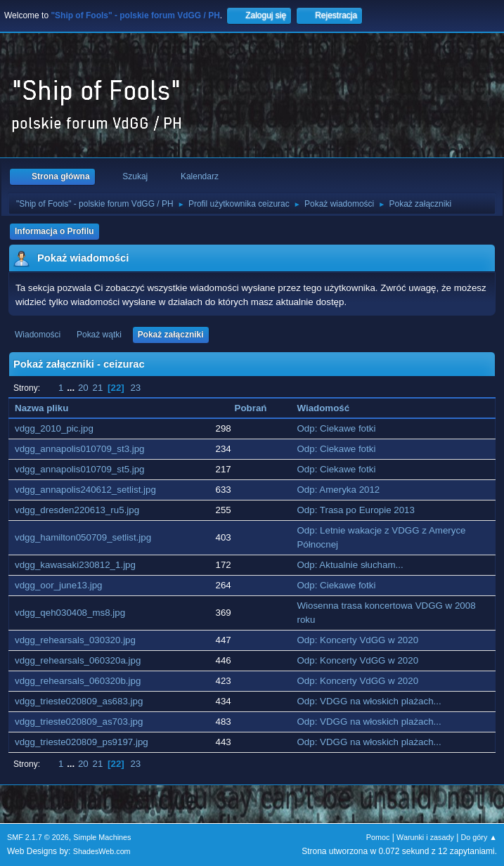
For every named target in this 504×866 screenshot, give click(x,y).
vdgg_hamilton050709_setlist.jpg (83, 537)
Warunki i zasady (425, 837)
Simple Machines (102, 837)
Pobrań (251, 408)
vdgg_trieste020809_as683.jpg (79, 701)
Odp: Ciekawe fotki (336, 428)
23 (135, 388)
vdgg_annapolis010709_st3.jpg (80, 449)
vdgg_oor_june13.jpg (59, 585)
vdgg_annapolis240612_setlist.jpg (85, 490)
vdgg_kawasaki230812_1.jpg (75, 565)
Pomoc (378, 837)
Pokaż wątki (99, 335)
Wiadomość (323, 408)
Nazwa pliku (49, 408)
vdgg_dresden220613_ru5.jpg (77, 510)
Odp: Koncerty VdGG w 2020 (357, 640)
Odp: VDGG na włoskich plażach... (369, 701)
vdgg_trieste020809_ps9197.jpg (82, 742)
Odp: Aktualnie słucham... (350, 565)
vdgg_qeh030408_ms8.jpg (70, 613)
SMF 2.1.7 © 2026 (38, 837)
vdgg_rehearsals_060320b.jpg (78, 681)
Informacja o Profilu (54, 231)
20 (83, 388)
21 (97, 388)
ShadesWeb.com (102, 851)
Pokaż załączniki (171, 335)
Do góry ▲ (479, 837)
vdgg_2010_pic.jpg (54, 428)
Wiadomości (38, 335)
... (72, 388)
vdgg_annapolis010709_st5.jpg (80, 469)
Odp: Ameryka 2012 (338, 490)
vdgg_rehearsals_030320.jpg (75, 640)
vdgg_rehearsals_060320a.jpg (78, 660)
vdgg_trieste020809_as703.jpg (79, 722)
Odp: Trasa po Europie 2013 (355, 510)
